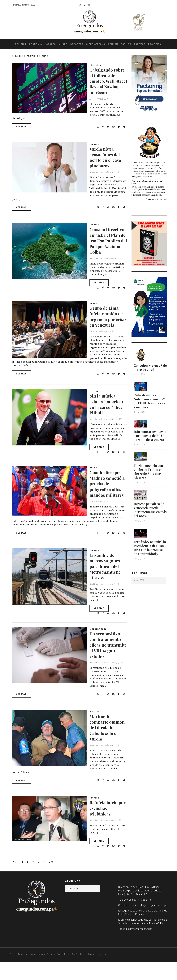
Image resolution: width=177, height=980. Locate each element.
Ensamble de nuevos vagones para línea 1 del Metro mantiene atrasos (108, 584)
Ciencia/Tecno (96, 44)
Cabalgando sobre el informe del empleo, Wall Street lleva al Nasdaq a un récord (109, 84)
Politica (96, 732)
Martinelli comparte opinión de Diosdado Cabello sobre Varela (106, 750)
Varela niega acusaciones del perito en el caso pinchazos (108, 159)
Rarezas (140, 44)
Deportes (77, 44)
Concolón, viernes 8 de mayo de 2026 (148, 182)
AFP (93, 104)
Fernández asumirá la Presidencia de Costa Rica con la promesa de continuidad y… (149, 553)
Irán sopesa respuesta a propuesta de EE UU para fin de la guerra (150, 437)
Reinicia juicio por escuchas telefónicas (106, 826)
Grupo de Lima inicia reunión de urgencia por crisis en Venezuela (109, 329)
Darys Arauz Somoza (100, 272)
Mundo (63, 44)
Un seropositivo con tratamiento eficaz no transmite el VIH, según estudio (108, 665)
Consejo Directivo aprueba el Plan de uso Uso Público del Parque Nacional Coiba (109, 248)
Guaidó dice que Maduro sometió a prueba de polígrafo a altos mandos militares (109, 502)
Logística (155, 44)
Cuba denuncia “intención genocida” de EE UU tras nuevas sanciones (150, 401)
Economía (36, 44)
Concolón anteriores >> (156, 199)
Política (21, 44)
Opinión (113, 44)
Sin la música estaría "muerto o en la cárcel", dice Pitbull (108, 416)
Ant (15, 880)
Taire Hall (95, 347)
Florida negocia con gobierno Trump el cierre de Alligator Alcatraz (149, 475)
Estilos (126, 44)
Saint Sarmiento (98, 174)
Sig (51, 880)
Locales (50, 44)
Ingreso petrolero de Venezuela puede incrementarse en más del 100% (150, 513)
